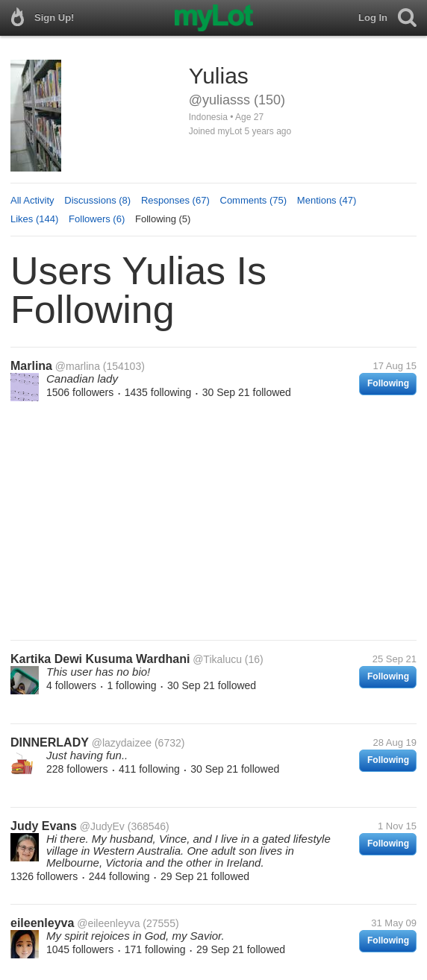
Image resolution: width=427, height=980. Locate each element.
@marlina (78, 366)
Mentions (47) (327, 200)
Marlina (31, 366)
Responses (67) (175, 200)
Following (388, 383)
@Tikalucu (217, 659)
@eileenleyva (108, 923)
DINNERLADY (50, 742)
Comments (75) (254, 200)
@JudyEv (102, 826)
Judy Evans (44, 826)
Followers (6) (97, 219)
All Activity (32, 200)
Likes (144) (34, 219)
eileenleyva (42, 923)
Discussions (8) (97, 200)
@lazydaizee (122, 743)
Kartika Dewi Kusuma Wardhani (100, 659)
